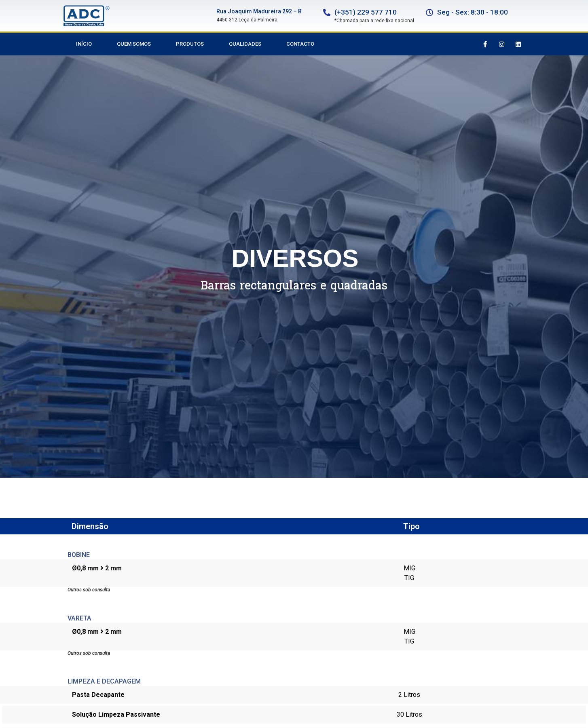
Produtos (190, 44)
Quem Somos (134, 44)
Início (84, 44)
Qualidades (245, 44)
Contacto (300, 44)
